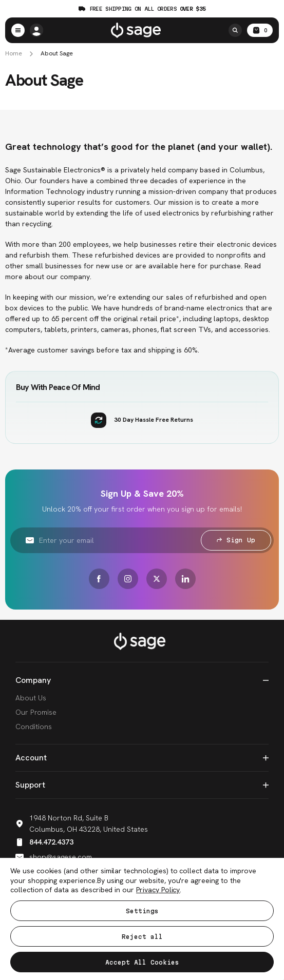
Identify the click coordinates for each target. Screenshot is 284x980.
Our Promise (36, 712)
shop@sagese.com (54, 857)
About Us (31, 698)
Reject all (142, 937)
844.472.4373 (44, 842)
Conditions (34, 727)
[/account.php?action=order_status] (36, 30)
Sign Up (236, 540)
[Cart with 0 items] (260, 30)
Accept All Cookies (142, 962)
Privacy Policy (158, 890)
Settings (142, 911)
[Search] (235, 30)
